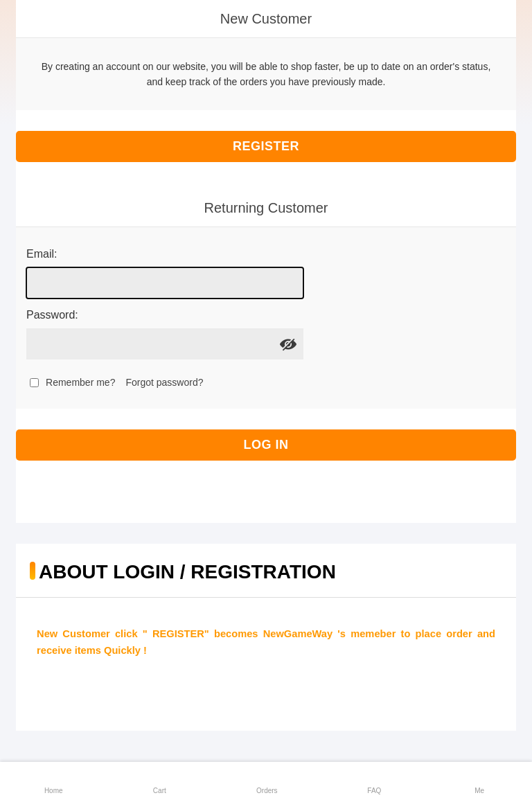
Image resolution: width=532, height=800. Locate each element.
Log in (266, 445)
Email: (42, 254)
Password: (52, 315)
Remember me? (80, 382)
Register (266, 146)
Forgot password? (164, 382)
